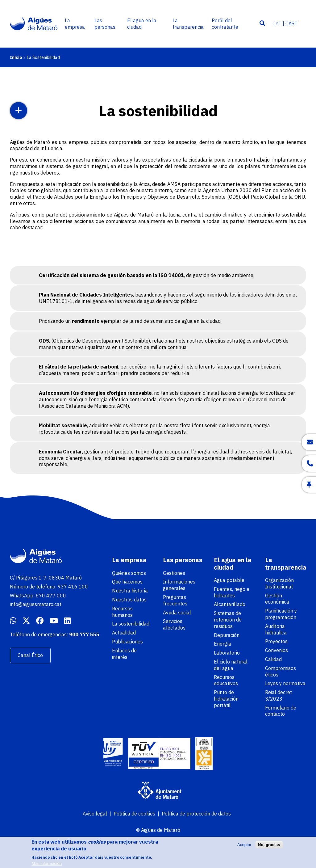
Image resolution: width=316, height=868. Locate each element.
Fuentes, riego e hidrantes (232, 592)
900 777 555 (84, 634)
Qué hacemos (127, 582)
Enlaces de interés (124, 654)
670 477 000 (51, 596)
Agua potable (229, 580)
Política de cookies (134, 814)
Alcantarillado (230, 604)
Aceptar (244, 847)
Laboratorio (227, 653)
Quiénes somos (129, 573)
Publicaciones (127, 642)
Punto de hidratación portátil (226, 699)
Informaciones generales (179, 585)
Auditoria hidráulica (276, 629)
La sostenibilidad (131, 624)
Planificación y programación (281, 614)
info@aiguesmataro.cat (36, 604)
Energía (222, 644)
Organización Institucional (279, 583)
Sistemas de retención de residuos (228, 620)
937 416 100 (73, 587)
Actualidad (124, 633)
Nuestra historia (130, 591)
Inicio (16, 57)
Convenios (276, 650)
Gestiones (174, 573)
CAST (291, 23)
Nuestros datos (129, 600)
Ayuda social (177, 613)
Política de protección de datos (196, 814)
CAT (277, 23)
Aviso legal (95, 814)
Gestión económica (277, 599)
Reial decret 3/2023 (279, 695)
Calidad (273, 659)
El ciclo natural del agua (231, 665)
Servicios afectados (174, 624)
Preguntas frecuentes (175, 600)
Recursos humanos (122, 612)
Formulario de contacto (281, 711)
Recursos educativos (226, 680)
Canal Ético (30, 655)
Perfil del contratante (225, 24)
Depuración (227, 635)
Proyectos (276, 641)
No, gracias (269, 847)
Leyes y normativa (285, 683)
